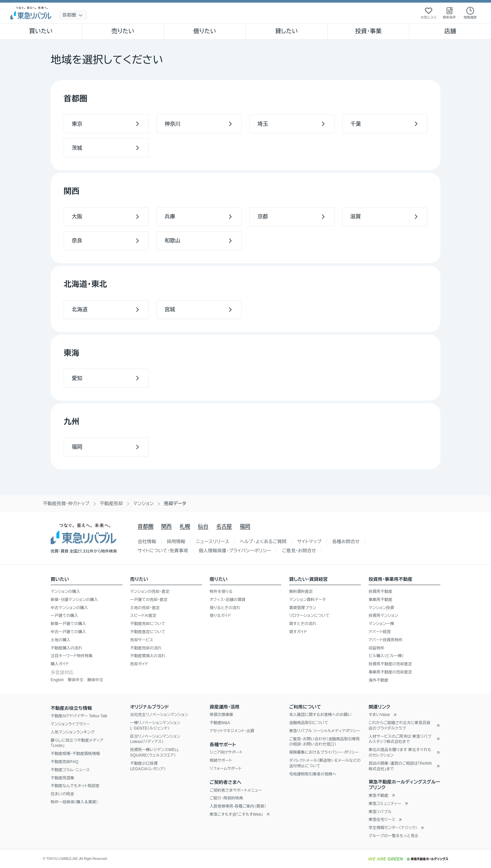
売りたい (123, 31)
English (57, 680)
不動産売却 (111, 504)
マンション (143, 504)
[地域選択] (73, 15)
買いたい (41, 31)
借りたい (205, 31)
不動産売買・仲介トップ (66, 504)
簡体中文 (95, 680)
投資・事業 (368, 31)
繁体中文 (76, 680)
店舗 (450, 31)
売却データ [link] (175, 504)
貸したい (287, 31)
